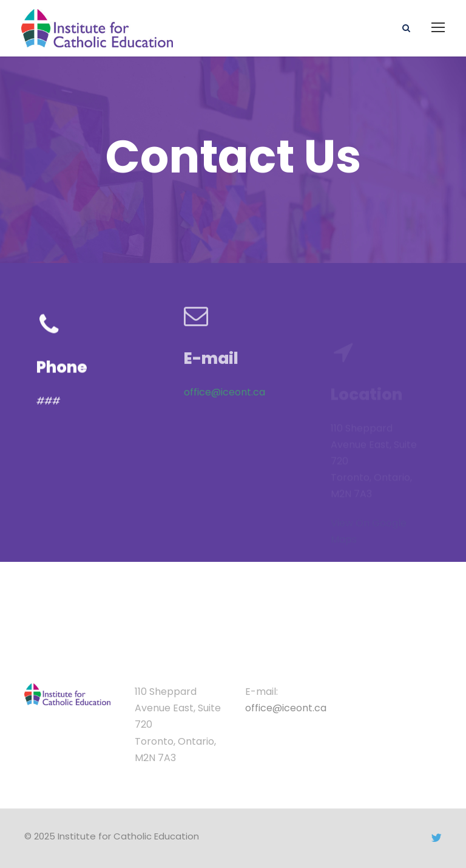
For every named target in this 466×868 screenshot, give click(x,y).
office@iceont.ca (225, 385)
